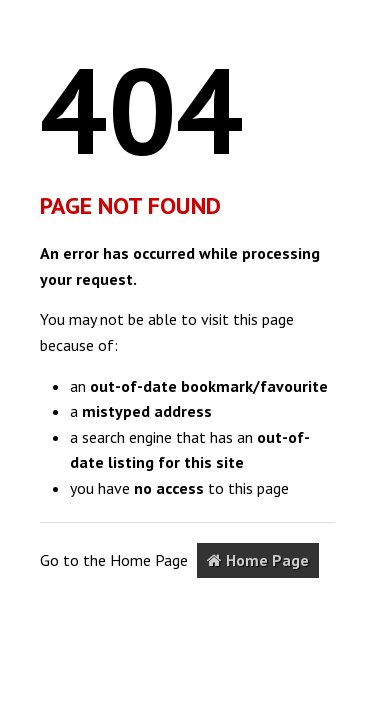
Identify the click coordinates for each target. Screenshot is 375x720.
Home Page (258, 560)
